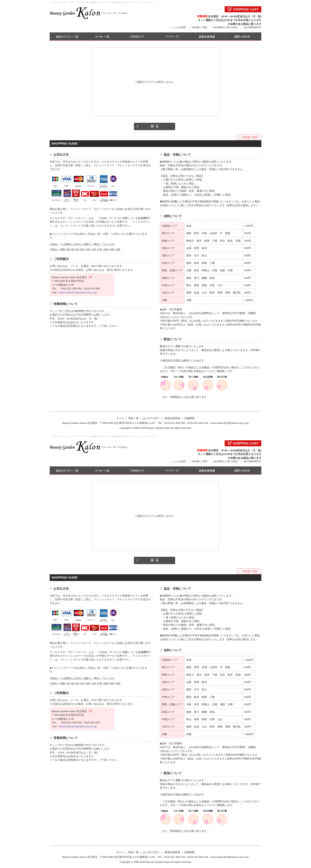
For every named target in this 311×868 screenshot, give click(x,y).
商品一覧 (133, 418)
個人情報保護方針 (253, 27)
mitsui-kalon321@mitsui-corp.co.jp (78, 292)
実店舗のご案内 (200, 27)
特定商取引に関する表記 (226, 27)
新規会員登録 (172, 418)
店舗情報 (189, 418)
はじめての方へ (152, 418)
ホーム (120, 418)
